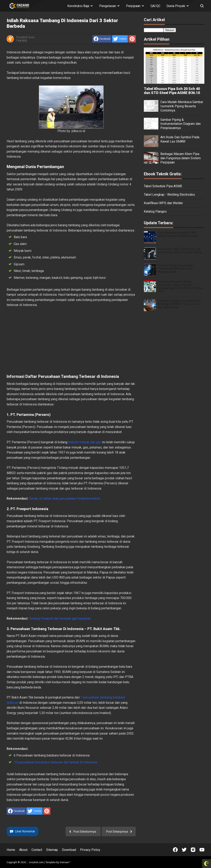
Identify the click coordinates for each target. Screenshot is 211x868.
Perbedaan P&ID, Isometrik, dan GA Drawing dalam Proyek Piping (180, 251)
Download (69, 850)
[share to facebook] (102, 39)
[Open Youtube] (202, 850)
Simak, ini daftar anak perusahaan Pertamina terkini (65, 499)
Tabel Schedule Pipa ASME (163, 186)
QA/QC (155, 6)
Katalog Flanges (155, 211)
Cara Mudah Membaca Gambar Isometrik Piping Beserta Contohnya (182, 106)
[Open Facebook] (175, 850)
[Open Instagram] (193, 850)
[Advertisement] (71, 341)
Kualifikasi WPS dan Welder (163, 203)
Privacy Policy (90, 850)
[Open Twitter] (184, 850)
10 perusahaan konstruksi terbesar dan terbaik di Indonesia (55, 762)
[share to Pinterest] (132, 39)
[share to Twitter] (120, 39)
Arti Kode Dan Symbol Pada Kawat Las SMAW (180, 139)
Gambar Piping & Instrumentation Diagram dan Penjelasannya (181, 124)
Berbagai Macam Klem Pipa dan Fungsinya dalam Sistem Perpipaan (181, 158)
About (23, 850)
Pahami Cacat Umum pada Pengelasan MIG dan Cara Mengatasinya (175, 269)
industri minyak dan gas (85, 442)
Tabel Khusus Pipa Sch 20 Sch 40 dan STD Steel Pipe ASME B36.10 (172, 91)
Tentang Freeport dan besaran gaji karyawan (60, 618)
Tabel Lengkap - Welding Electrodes (169, 195)
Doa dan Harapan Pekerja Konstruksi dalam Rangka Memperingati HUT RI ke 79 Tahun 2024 (180, 286)
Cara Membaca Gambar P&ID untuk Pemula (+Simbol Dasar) (178, 234)
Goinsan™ (65, 862)
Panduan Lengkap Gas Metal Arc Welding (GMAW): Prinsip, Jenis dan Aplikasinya (179, 304)
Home (11, 850)
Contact (37, 850)
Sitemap (52, 850)
